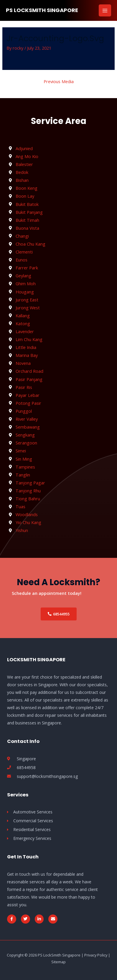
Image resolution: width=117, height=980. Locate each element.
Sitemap (58, 962)
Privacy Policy (96, 955)
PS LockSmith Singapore (42, 10)
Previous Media (59, 81)
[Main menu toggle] (105, 11)
